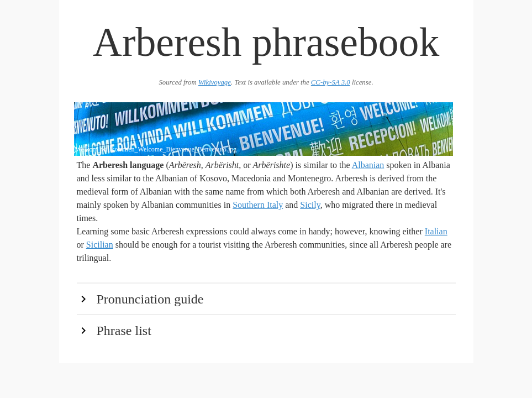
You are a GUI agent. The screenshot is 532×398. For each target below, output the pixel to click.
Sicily (310, 205)
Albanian (368, 165)
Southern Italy (258, 205)
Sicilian (100, 245)
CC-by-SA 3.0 (331, 82)
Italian (436, 231)
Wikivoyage (215, 82)
